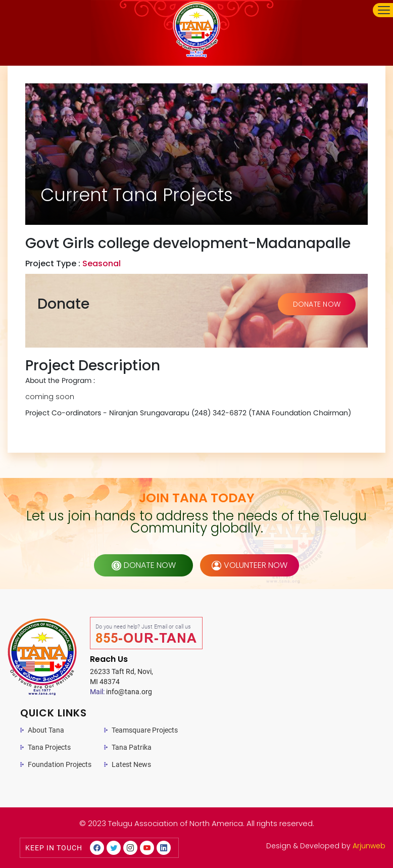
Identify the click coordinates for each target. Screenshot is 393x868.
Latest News (131, 764)
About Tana (46, 730)
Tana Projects (49, 747)
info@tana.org (121, 692)
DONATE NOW (317, 304)
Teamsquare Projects (145, 730)
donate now (144, 565)
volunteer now (250, 565)
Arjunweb (369, 846)
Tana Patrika (132, 747)
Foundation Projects (60, 764)
